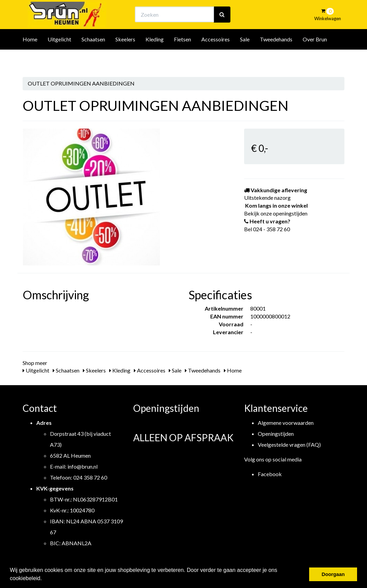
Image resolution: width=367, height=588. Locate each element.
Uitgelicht (59, 58)
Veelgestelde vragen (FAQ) (289, 445)
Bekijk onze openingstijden (190, 12)
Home (30, 58)
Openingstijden (276, 434)
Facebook (270, 474)
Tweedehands (276, 58)
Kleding (155, 58)
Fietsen (182, 58)
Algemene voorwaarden (286, 423)
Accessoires (216, 58)
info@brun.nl (83, 466)
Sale (245, 58)
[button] (45, 579)
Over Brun (315, 58)
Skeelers (125, 58)
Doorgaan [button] (333, 574)
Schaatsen (93, 58)
